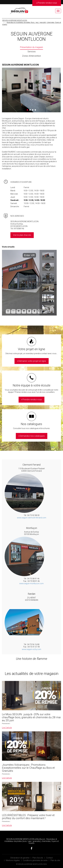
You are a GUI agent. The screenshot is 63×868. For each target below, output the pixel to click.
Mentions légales (13, 860)
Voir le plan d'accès (22, 235)
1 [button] (27, 110)
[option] (31, 90)
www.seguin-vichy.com (32, 649)
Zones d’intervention (32, 56)
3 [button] (33, 110)
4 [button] (35, 110)
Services (32, 52)
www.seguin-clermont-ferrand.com (32, 518)
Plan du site (55, 860)
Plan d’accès (38, 858)
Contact (49, 858)
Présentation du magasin (32, 47)
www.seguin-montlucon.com (32, 583)
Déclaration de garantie (20, 858)
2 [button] (30, 110)
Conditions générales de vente (35, 860)
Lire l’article (7, 728)
